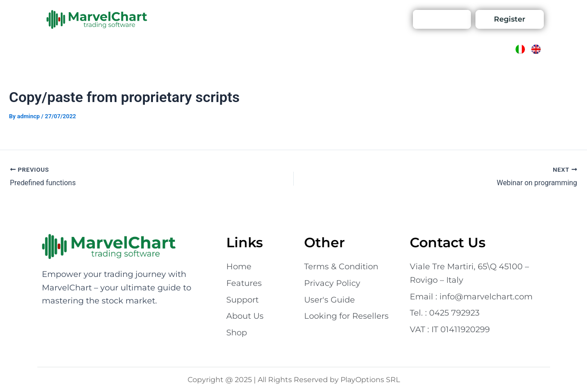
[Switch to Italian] (520, 49)
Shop (310, 19)
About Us (226, 19)
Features (184, 19)
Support (343, 19)
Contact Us (271, 19)
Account (382, 19)
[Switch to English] (536, 49)
